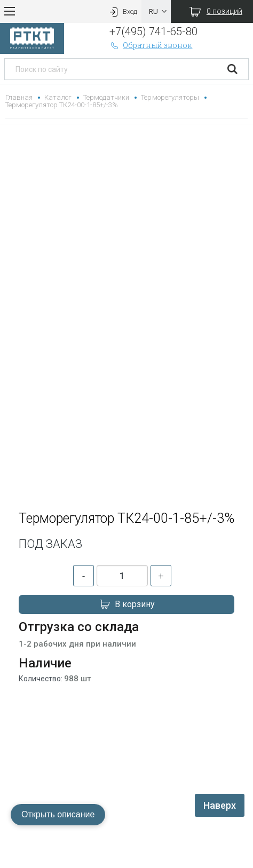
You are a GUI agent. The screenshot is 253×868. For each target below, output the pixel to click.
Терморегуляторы (170, 97)
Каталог (58, 97)
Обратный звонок (151, 45)
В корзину (127, 604)
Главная (19, 97)
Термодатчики (106, 97)
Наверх (220, 805)
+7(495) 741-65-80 (153, 31)
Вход (122, 11)
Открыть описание (58, 814)
